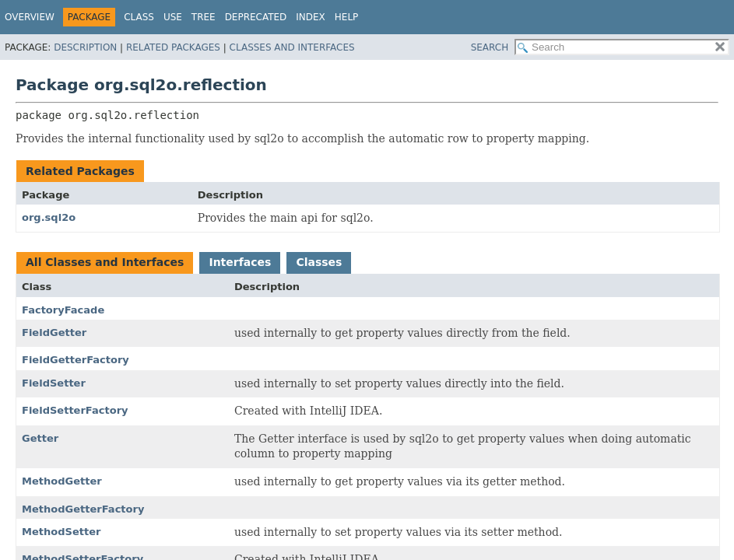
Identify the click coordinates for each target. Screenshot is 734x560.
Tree (204, 17)
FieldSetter (54, 383)
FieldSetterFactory (75, 410)
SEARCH (490, 47)
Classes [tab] (319, 262)
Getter (40, 438)
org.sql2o (49, 217)
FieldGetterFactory (76, 360)
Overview (30, 17)
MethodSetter (61, 532)
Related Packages (173, 47)
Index (311, 17)
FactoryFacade (63, 310)
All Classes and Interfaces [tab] (105, 262)
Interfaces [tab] (240, 262)
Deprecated (256, 17)
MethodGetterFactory (83, 509)
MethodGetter (62, 481)
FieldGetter (54, 332)
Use (173, 17)
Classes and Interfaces (292, 47)
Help (347, 17)
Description (85, 47)
